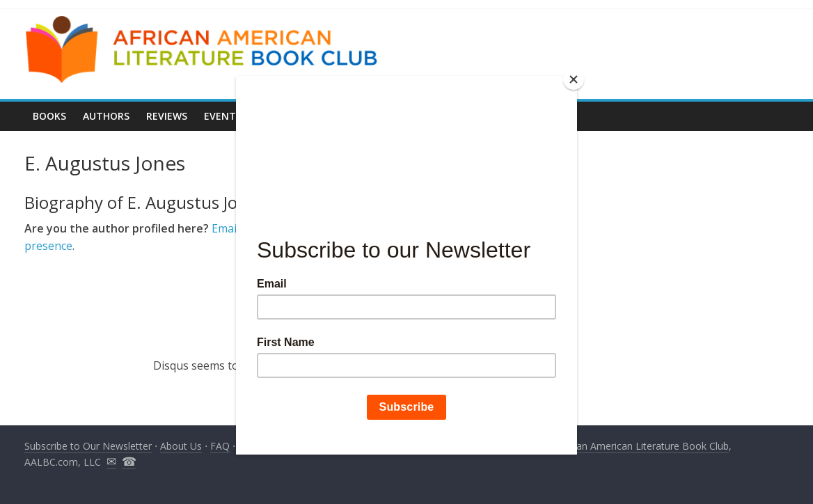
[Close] (574, 79)
